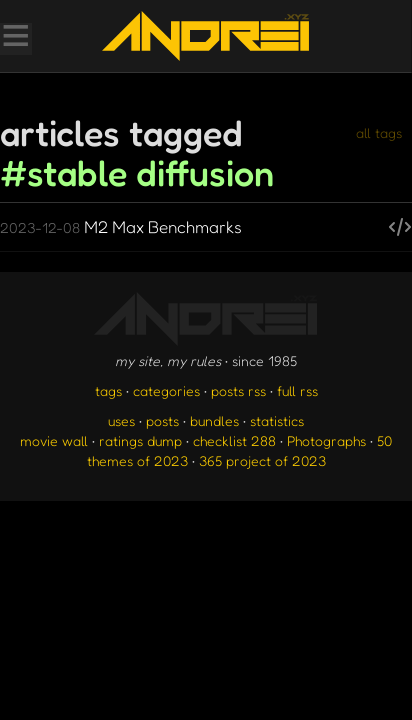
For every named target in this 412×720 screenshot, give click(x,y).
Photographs (326, 440)
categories (166, 390)
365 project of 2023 (262, 460)
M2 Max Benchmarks (121, 226)
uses (121, 420)
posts (162, 420)
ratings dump (140, 440)
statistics (277, 420)
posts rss (238, 390)
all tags (379, 132)
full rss (297, 390)
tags (108, 390)
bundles (214, 420)
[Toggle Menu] (15, 38)
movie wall (54, 440)
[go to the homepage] (205, 36)
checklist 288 (234, 440)
